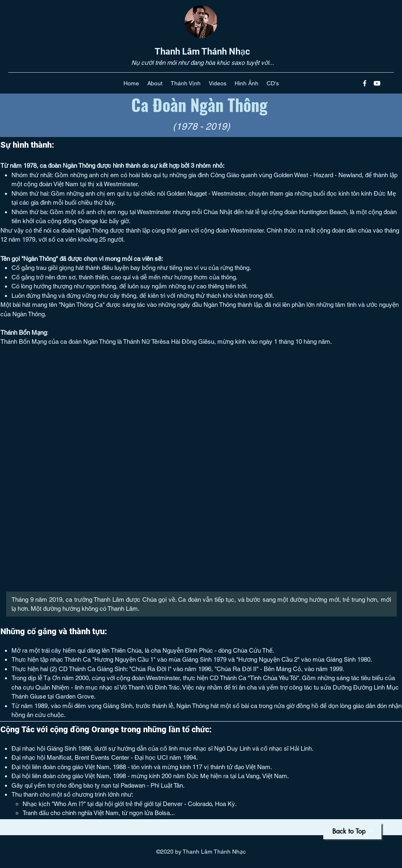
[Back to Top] (352, 831)
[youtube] (377, 83)
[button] (155, 83)
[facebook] (365, 83)
